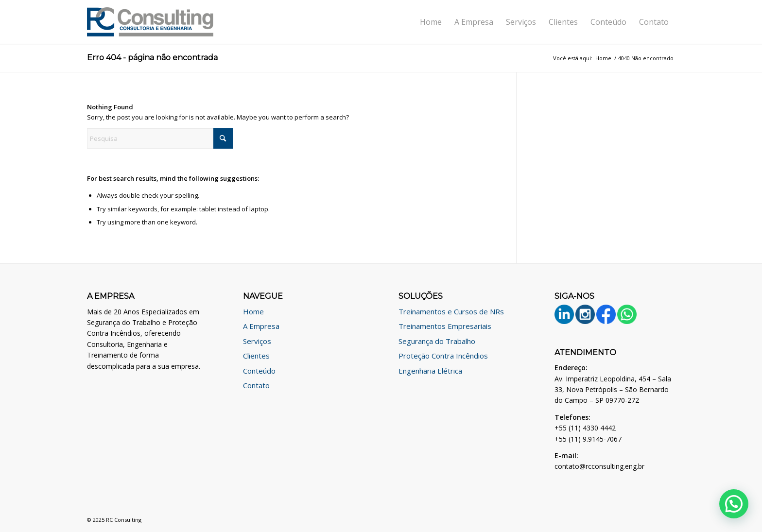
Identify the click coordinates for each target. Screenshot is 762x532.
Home (253, 311)
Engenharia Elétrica (430, 371)
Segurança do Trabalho (437, 341)
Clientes (256, 356)
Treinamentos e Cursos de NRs (451, 311)
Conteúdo (259, 371)
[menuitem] (431, 22)
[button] (734, 504)
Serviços (257, 341)
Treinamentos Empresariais (445, 326)
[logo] (150, 22)
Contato (256, 385)
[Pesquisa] (160, 138)
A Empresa (261, 326)
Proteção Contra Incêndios (443, 356)
